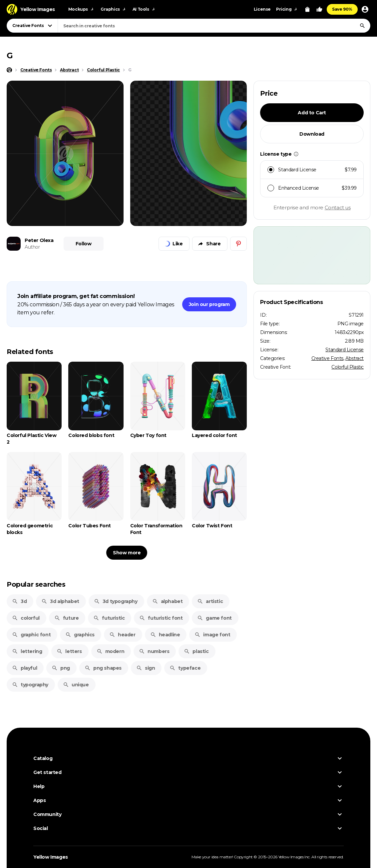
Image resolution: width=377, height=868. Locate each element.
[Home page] (9, 70)
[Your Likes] (319, 9)
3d (19, 601)
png (61, 668)
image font (212, 635)
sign (146, 668)
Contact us (338, 207)
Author (32, 247)
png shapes (103, 668)
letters (69, 651)
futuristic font (161, 618)
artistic (210, 601)
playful (24, 668)
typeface (185, 668)
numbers (154, 651)
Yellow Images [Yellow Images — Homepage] (51, 857)
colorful (26, 618)
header (122, 635)
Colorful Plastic (348, 367)
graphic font (31, 635)
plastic (196, 651)
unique (76, 685)
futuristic (109, 618)
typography (30, 685)
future (67, 618)
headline (165, 635)
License (262, 9)
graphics (80, 635)
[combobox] (214, 26)
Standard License (345, 350)
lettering (27, 651)
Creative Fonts (327, 358)
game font (214, 618)
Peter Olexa (39, 240)
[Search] (362, 26)
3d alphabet (60, 601)
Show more (127, 553)
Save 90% (342, 9)
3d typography (116, 601)
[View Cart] (307, 9)
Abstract (355, 358)
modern (111, 651)
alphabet (168, 601)
